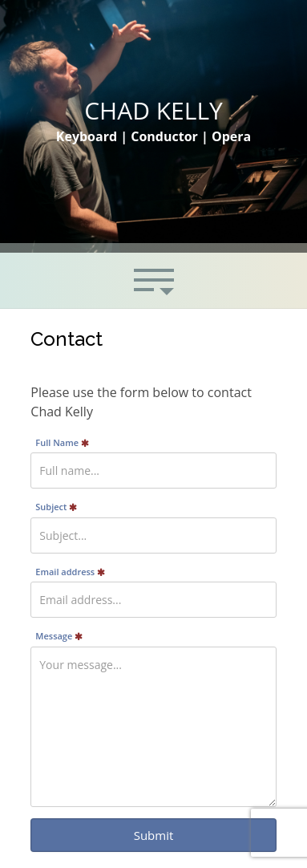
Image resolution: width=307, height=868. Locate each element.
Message (59, 636)
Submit (154, 835)
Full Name (62, 442)
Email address (70, 572)
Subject (56, 507)
